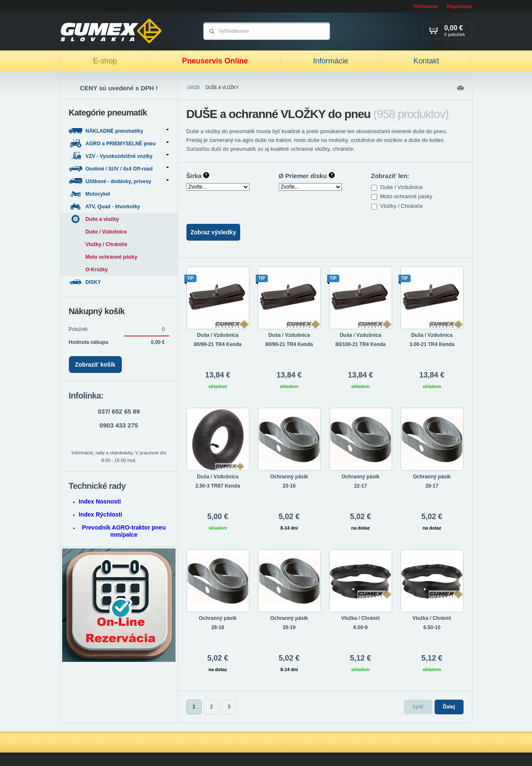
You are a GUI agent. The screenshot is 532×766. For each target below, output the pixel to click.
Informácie (330, 61)
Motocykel (90, 194)
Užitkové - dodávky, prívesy (119, 181)
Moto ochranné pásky (407, 196)
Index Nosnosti (102, 501)
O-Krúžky (97, 270)
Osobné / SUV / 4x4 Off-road (119, 169)
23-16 (289, 486)
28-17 (432, 486)
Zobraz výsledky (214, 232)
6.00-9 (360, 627)
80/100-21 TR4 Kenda (360, 344)
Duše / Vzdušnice (402, 187)
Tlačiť (460, 90)
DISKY (86, 282)
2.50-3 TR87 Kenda (218, 486)
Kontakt (426, 61)
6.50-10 (432, 627)
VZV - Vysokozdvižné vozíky (119, 156)
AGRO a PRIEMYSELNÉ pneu (119, 143)
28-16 (218, 627)
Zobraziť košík (95, 365)
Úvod (194, 88)
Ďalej (449, 707)
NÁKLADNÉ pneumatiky (119, 131)
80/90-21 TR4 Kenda (218, 344)
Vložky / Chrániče (402, 206)
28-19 (289, 627)
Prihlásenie (426, 6)
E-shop (105, 61)
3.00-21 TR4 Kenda (432, 344)
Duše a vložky (94, 219)
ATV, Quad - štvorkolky (105, 206)
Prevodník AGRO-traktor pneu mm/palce (124, 531)
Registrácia (459, 6)
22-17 (360, 486)
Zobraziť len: (390, 176)
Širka (198, 176)
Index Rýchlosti (103, 514)
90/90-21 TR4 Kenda (289, 344)
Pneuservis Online (215, 61)
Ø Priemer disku (307, 176)
